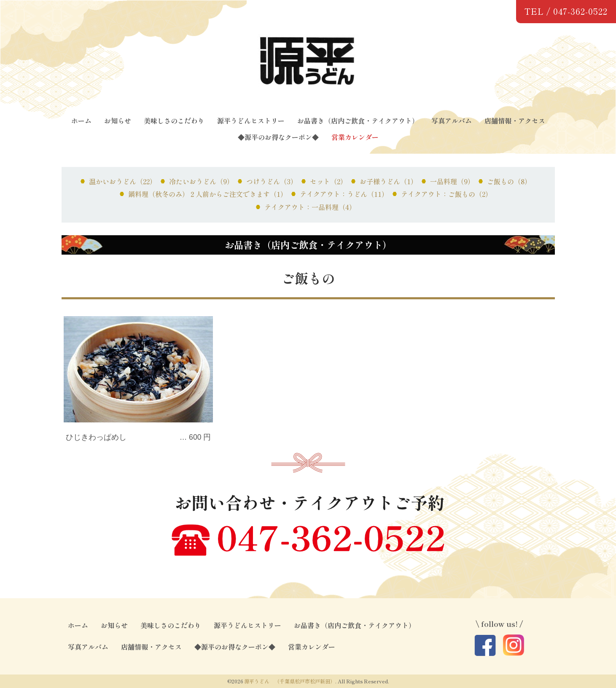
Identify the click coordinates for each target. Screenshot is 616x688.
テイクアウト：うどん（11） (344, 194)
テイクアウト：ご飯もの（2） (447, 194)
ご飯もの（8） (509, 181)
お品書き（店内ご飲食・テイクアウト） (358, 121)
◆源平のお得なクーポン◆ (278, 137)
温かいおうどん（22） (123, 181)
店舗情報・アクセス (515, 121)
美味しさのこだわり (174, 121)
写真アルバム (452, 121)
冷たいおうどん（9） (201, 181)
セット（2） (328, 181)
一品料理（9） (452, 181)
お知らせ (118, 121)
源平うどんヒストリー (251, 121)
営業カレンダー (355, 137)
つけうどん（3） (272, 181)
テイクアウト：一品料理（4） (310, 207)
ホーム (81, 121)
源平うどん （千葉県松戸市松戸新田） (290, 681)
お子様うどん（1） (389, 181)
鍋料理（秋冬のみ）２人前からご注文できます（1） (208, 194)
